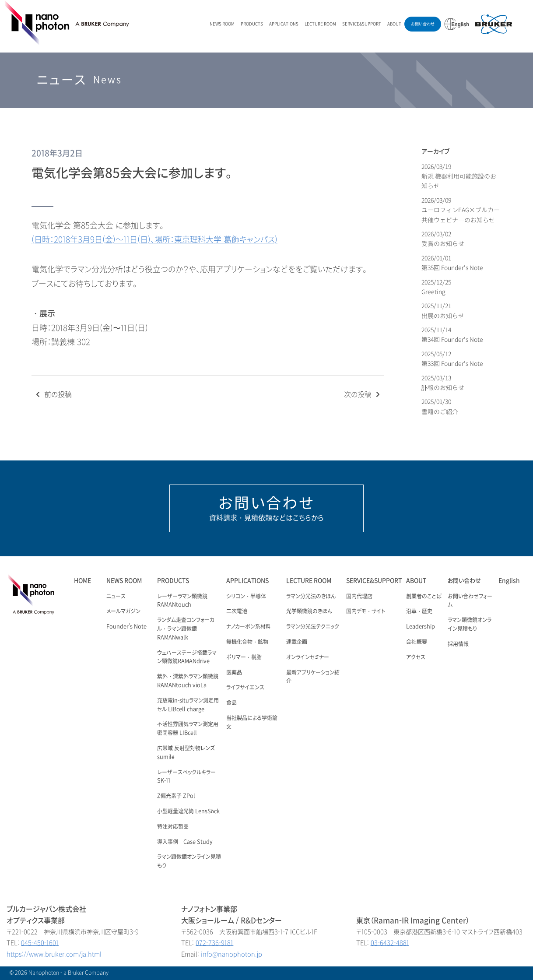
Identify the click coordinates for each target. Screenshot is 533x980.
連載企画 (297, 642)
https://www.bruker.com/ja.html (54, 954)
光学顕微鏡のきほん (309, 611)
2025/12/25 (437, 287)
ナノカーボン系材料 (249, 627)
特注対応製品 (173, 827)
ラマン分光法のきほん (311, 597)
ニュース (116, 597)
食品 (231, 703)
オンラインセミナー (308, 657)
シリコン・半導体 (246, 597)
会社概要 (417, 642)
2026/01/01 (452, 263)
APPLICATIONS (284, 24)
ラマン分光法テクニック (313, 627)
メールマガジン (123, 611)
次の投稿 (363, 395)
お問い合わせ (423, 24)
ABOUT (394, 24)
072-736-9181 (214, 943)
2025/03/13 (443, 383)
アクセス (416, 657)
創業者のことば (424, 597)
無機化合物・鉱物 (247, 642)
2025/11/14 (452, 335)
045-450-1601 (40, 943)
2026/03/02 (443, 239)
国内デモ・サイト (366, 611)
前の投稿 (53, 395)
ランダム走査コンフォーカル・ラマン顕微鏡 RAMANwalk (186, 629)
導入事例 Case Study (185, 842)
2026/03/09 (461, 210)
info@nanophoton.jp (231, 954)
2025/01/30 (440, 406)
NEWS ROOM (222, 24)
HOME (82, 581)
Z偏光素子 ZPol (176, 796)
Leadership (421, 627)
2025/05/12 (452, 359)
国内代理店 (359, 597)
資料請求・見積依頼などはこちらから (266, 508)
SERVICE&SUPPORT (362, 24)
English (509, 581)
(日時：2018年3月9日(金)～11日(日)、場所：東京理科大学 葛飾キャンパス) (154, 240)
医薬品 (234, 673)
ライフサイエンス (245, 688)
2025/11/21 (443, 311)
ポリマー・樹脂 (244, 657)
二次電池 (237, 611)
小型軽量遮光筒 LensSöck (188, 811)
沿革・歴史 (419, 611)
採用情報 (458, 644)
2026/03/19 (459, 176)
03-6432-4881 (390, 943)
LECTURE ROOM (320, 24)
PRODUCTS (252, 24)
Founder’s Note (126, 627)
